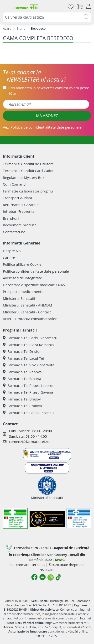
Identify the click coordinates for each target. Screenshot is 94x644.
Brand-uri (11, 218)
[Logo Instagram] (51, 577)
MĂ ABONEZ (47, 116)
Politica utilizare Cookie (22, 264)
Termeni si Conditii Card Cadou (29, 171)
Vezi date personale (42, 127)
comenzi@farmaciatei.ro (29, 441)
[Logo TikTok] (58, 577)
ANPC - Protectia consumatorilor (30, 319)
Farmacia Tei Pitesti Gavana (28, 392)
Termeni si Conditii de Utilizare (28, 164)
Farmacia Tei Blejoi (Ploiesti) (28, 413)
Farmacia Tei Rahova (22, 372)
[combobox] (47, 17)
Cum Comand (14, 184)
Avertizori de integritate (22, 278)
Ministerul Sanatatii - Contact (27, 312)
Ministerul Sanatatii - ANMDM (27, 305)
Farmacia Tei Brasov (22, 399)
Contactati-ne (14, 232)
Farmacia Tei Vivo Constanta (29, 365)
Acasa (7, 28)
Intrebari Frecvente (19, 211)
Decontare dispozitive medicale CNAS (34, 285)
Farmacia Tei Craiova (22, 406)
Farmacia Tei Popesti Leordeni (30, 385)
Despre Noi (12, 251)
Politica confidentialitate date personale (36, 271)
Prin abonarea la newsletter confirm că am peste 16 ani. (49, 91)
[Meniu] (7, 7)
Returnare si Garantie (21, 205)
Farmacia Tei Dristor (22, 351)
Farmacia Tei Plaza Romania (28, 345)
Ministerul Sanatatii (19, 298)
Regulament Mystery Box (24, 177)
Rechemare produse (20, 225)
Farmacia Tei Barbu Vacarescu (30, 338)
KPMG (60, 560)
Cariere (9, 258)
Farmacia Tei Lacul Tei (23, 358)
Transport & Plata (17, 198)
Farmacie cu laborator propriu (28, 191)
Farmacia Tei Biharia (22, 379)
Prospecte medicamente (23, 291)
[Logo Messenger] (42, 577)
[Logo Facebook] (34, 577)
